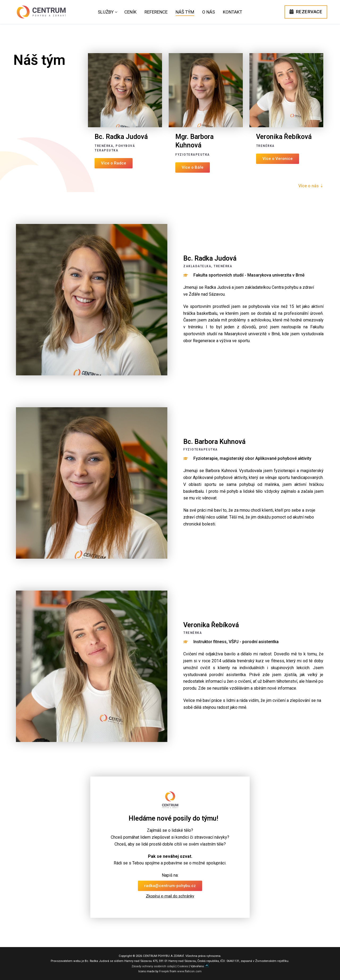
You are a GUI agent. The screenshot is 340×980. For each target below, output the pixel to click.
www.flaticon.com (189, 971)
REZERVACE (306, 12)
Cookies (183, 966)
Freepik (164, 971)
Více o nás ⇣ (311, 186)
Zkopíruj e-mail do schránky (170, 896)
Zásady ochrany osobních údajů (153, 966)
